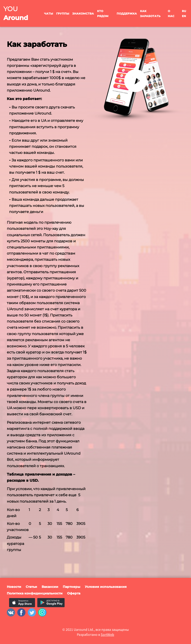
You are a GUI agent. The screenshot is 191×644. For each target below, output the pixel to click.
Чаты (49, 14)
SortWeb (107, 634)
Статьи (31, 587)
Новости (14, 587)
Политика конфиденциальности (35, 593)
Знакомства (83, 14)
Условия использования (106, 587)
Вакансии (50, 587)
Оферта (74, 593)
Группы (63, 14)
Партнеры (72, 587)
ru (184, 11)
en (184, 16)
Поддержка (127, 14)
